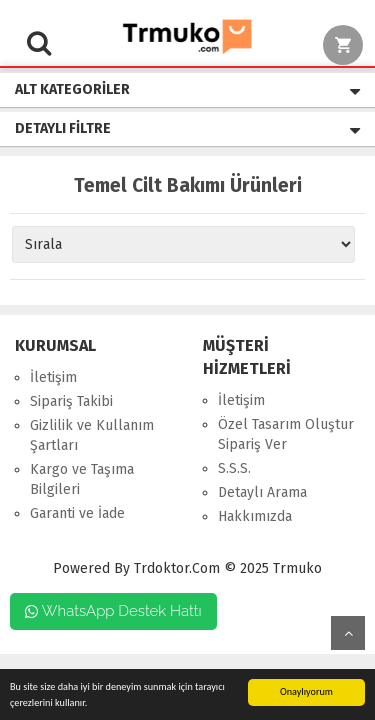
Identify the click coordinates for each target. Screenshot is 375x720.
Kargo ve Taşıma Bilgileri (82, 479)
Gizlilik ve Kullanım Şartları (92, 435)
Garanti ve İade (77, 513)
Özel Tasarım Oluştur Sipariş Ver (286, 434)
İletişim (53, 377)
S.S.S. (234, 468)
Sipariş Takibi (71, 401)
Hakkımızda (255, 516)
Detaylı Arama (262, 492)
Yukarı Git (348, 633)
